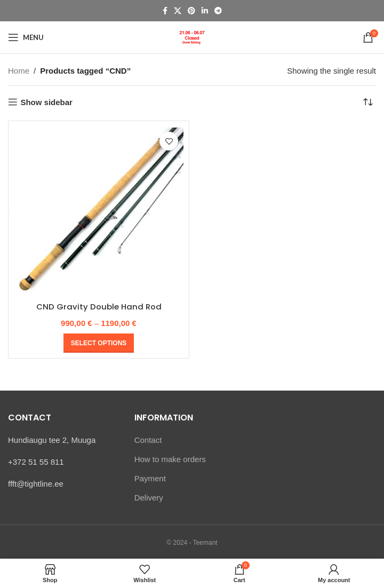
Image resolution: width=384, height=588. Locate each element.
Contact (148, 439)
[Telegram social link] (218, 11)
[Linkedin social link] (205, 11)
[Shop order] (368, 102)
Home (19, 71)
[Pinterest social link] (191, 11)
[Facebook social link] (165, 11)
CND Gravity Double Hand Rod (99, 307)
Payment (150, 478)
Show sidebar (46, 102)
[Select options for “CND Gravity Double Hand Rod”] (99, 343)
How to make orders (170, 459)
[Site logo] (192, 37)
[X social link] (178, 11)
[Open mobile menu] (26, 37)
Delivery (149, 497)
